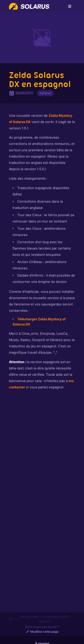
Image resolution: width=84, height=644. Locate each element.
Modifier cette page (42, 632)
